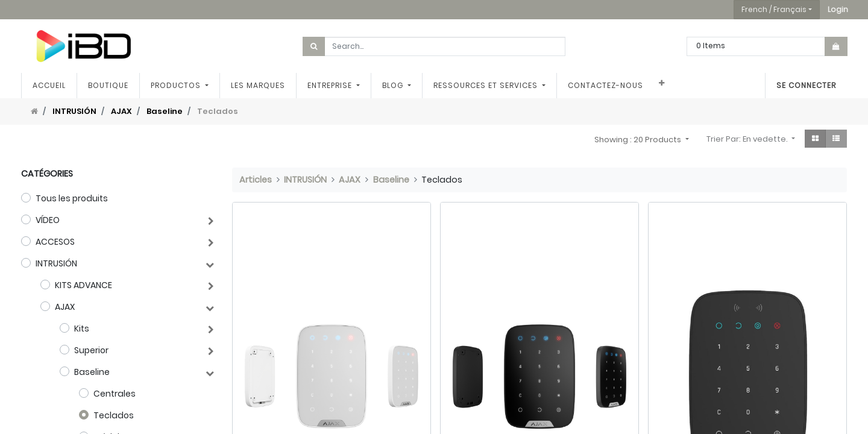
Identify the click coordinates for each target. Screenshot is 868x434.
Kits (82, 329)
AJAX (121, 111)
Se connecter (806, 85)
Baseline (165, 111)
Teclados (114, 415)
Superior (91, 350)
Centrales (115, 394)
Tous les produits (72, 198)
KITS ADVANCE (83, 285)
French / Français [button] (774, 9)
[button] (838, 10)
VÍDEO (48, 220)
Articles (256, 180)
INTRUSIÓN (74, 111)
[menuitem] (49, 86)
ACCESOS (55, 242)
